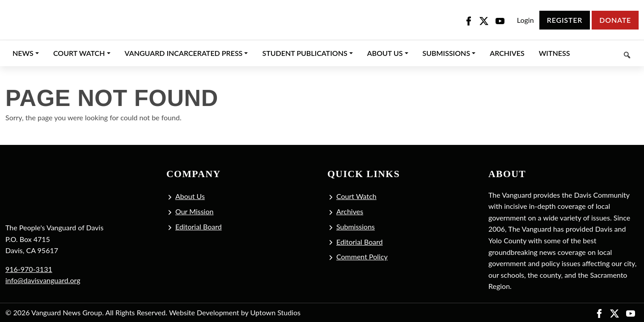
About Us (190, 196)
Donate (615, 20)
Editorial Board (199, 227)
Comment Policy (362, 256)
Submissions (356, 227)
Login (525, 20)
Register (565, 20)
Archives (350, 211)
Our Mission (194, 211)
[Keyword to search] (608, 53)
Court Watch (356, 196)
